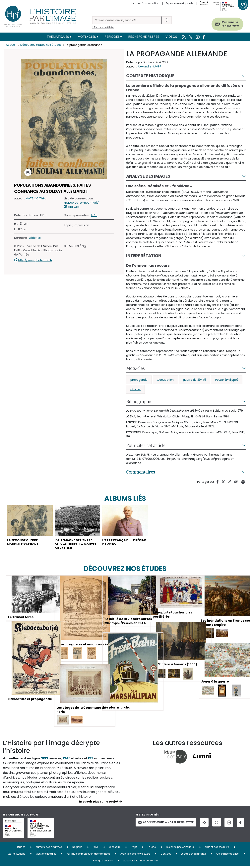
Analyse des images (148, 176)
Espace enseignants (180, 3)
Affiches (35, 238)
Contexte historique (150, 76)
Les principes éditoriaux (180, 849)
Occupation (165, 380)
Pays (96, 849)
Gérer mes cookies (227, 856)
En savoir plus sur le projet (98, 804)
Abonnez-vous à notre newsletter (166, 824)
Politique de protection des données (88, 856)
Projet (134, 849)
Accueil (11, 45)
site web (74, 207)
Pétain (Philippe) (227, 380)
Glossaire (115, 849)
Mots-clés (87, 37)
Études (21, 849)
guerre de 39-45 (194, 380)
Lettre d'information (146, 3)
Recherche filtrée (144, 37)
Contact (166, 856)
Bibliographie (139, 401)
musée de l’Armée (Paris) (82, 203)
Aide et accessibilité (217, 849)
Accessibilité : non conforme (140, 863)
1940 (94, 215)
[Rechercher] (127, 20)
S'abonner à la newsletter (228, 23)
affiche (135, 389)
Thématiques (58, 37)
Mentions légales (46, 856)
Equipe (152, 849)
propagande (139, 380)
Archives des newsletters (135, 856)
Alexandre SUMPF (149, 66)
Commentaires (141, 472)
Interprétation (144, 256)
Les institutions (16, 856)
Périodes (112, 37)
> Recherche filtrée (103, 27)
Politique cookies (103, 863)
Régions (77, 849)
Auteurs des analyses (49, 849)
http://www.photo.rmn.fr (35, 260)
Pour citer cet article (146, 445)
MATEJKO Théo (36, 198)
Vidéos (171, 37)
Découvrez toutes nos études (41, 45)
